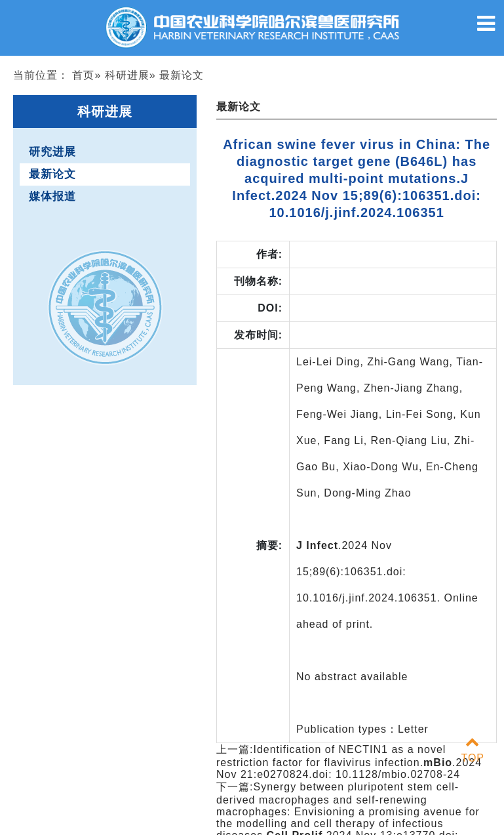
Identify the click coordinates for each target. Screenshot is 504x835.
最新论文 (52, 174)
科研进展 (127, 75)
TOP (473, 750)
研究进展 (52, 152)
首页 (83, 75)
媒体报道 (52, 196)
